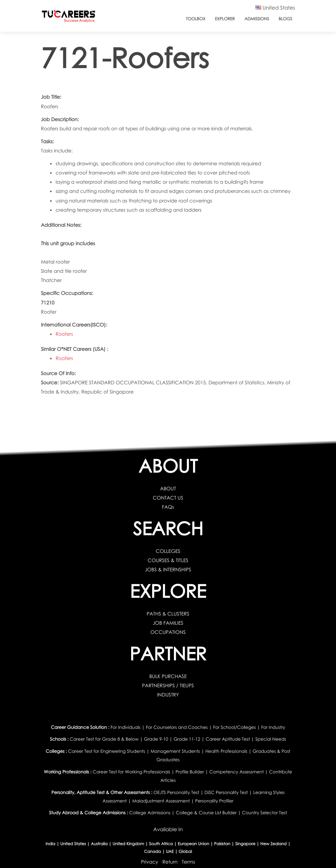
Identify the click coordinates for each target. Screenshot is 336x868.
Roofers (64, 334)
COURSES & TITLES (168, 560)
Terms (189, 862)
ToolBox (196, 19)
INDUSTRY (168, 695)
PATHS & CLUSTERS (168, 614)
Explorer (225, 19)
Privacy (150, 862)
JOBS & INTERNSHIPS (168, 569)
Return (170, 862)
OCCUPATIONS (168, 632)
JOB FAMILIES (168, 623)
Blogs (285, 19)
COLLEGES (168, 551)
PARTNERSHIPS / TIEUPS (168, 685)
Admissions (257, 19)
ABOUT (168, 488)
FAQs (168, 507)
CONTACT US (168, 498)
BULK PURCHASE (168, 676)
